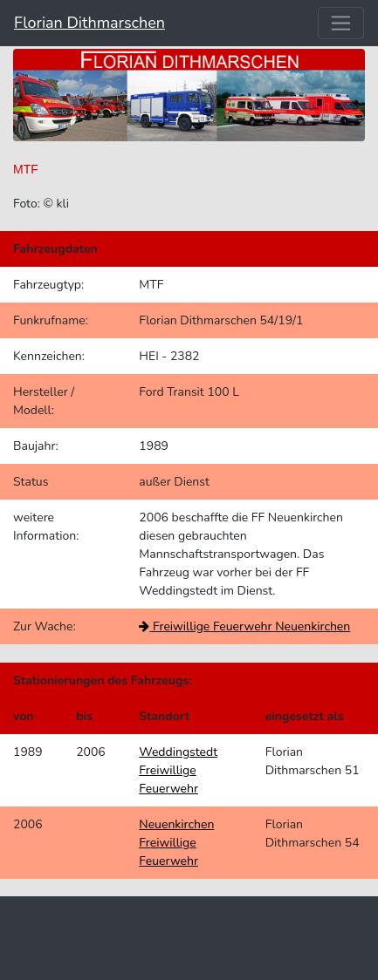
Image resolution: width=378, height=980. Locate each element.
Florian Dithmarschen (89, 23)
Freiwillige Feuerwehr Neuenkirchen (244, 626)
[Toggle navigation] (341, 23)
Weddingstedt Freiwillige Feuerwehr (178, 770)
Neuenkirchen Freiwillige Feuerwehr (176, 843)
